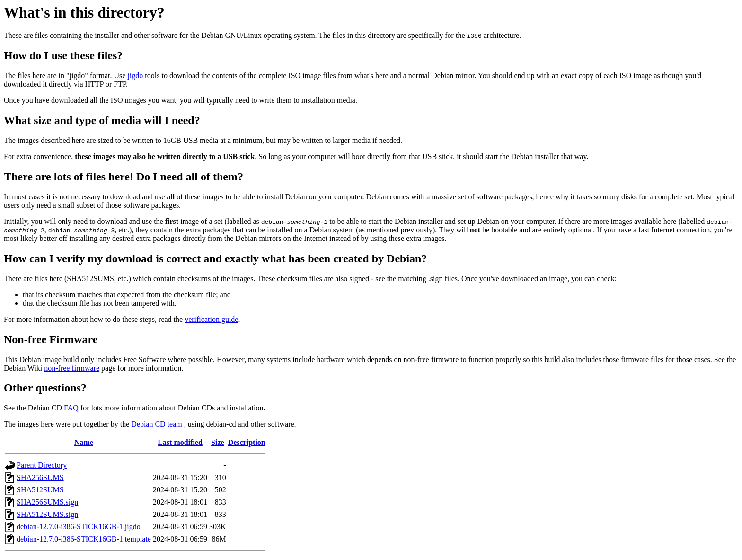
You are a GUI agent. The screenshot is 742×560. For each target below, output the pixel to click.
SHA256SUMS (40, 477)
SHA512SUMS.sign (47, 514)
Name (84, 442)
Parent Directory (42, 465)
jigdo (135, 76)
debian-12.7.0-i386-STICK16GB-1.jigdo (79, 527)
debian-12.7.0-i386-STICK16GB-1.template (84, 539)
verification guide (211, 319)
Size (218, 442)
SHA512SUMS (40, 490)
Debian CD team (157, 424)
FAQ (71, 408)
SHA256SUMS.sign (47, 502)
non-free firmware (72, 368)
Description (247, 442)
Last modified (180, 442)
